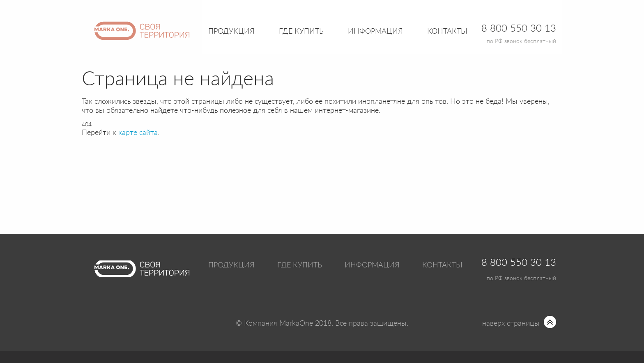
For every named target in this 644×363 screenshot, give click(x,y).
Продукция (231, 32)
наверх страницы (511, 324)
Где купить (300, 265)
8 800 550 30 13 (519, 263)
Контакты (447, 32)
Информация (372, 265)
